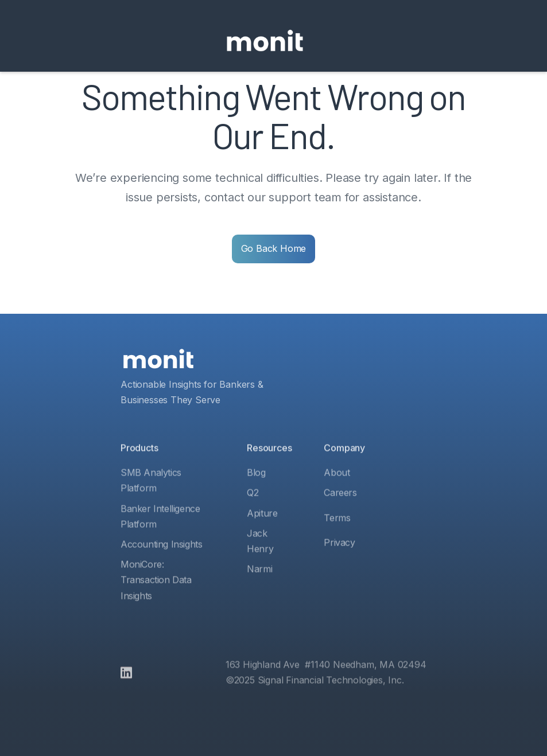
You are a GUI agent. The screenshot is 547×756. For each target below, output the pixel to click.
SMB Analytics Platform (151, 501)
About (337, 493)
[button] (324, 42)
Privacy (340, 563)
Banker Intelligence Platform (160, 537)
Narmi (259, 589)
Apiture (262, 533)
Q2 (253, 513)
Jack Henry (260, 561)
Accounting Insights (161, 564)
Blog (256, 493)
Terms (337, 538)
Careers (341, 513)
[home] (265, 42)
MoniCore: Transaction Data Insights (156, 600)
